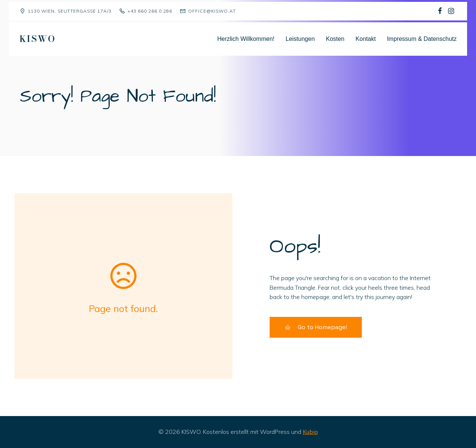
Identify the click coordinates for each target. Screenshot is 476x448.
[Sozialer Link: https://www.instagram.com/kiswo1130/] (451, 11)
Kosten (335, 39)
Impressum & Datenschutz (422, 39)
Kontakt (366, 39)
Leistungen (300, 39)
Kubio (310, 432)
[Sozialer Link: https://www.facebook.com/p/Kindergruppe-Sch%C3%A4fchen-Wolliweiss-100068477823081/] (440, 11)
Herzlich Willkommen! (246, 39)
